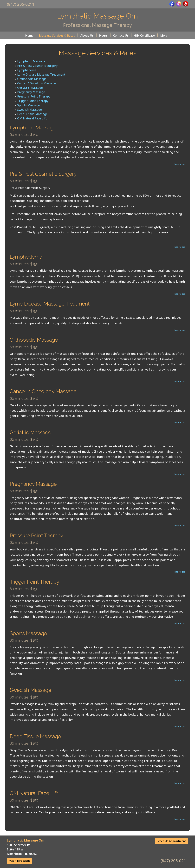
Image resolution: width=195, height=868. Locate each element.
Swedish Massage (29, 110)
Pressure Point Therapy (34, 96)
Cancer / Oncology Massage (37, 83)
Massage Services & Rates (58, 35)
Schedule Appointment (171, 841)
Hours (105, 35)
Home (31, 35)
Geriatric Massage (30, 88)
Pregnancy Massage (31, 92)
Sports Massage (29, 105)
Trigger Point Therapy (33, 101)
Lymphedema (27, 70)
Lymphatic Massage (31, 61)
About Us (88, 35)
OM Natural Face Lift (32, 118)
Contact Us (122, 35)
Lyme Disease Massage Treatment (41, 74)
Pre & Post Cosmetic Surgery (37, 66)
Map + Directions (20, 861)
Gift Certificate (146, 35)
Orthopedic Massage (32, 79)
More (164, 35)
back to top (180, 164)
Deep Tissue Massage (32, 114)
